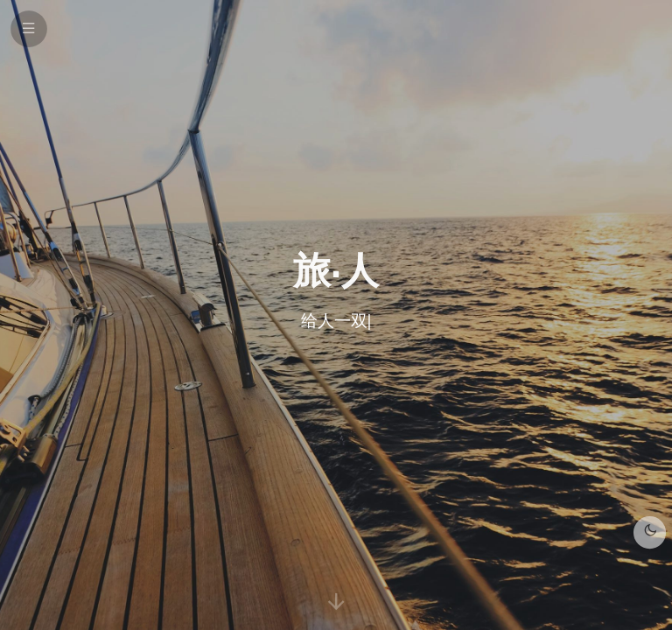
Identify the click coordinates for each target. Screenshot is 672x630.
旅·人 (336, 269)
